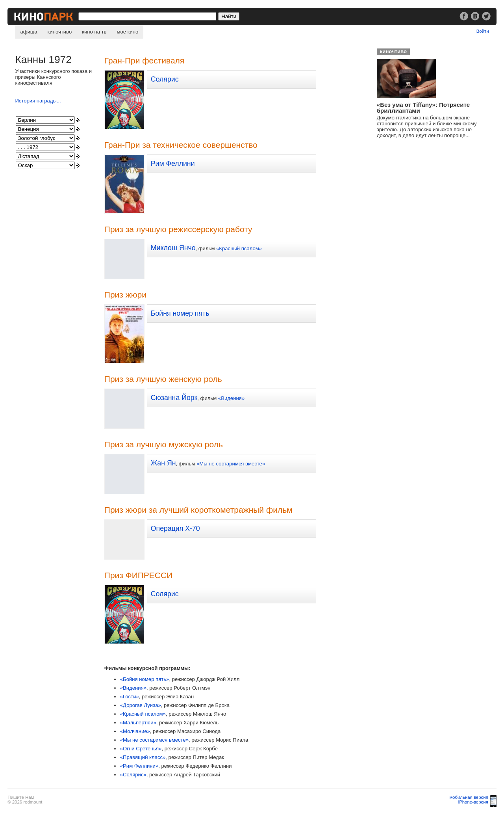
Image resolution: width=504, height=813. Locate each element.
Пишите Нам (21, 797)
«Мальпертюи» (138, 723)
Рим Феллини (173, 164)
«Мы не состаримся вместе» (231, 464)
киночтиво (60, 32)
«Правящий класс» (143, 757)
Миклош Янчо (173, 248)
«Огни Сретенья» (141, 749)
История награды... (38, 101)
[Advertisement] (432, 205)
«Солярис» (133, 775)
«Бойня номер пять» (145, 679)
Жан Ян (163, 463)
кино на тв (94, 32)
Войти (483, 31)
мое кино (128, 32)
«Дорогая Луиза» (141, 705)
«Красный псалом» (239, 248)
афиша (29, 32)
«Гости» (130, 697)
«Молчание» (135, 731)
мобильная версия (469, 797)
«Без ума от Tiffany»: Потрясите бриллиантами (423, 108)
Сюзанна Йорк (174, 398)
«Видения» (231, 398)
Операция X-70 (175, 528)
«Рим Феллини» (139, 766)
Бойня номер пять (180, 313)
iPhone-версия (473, 802)
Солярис (165, 79)
